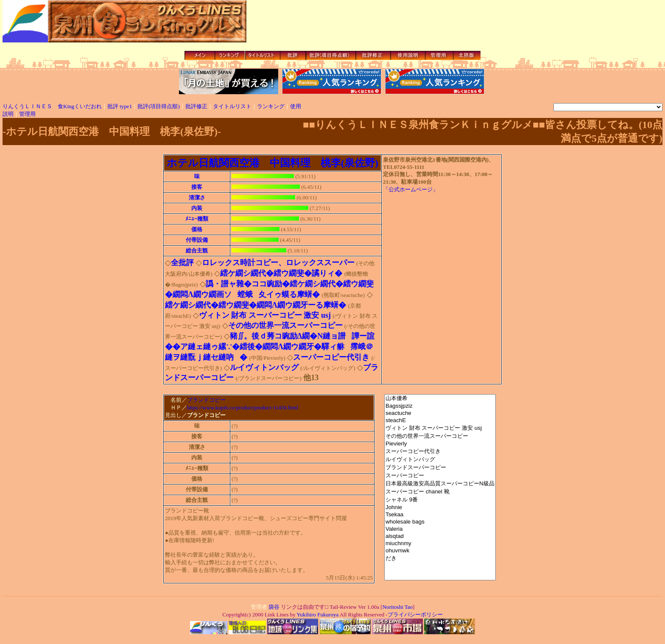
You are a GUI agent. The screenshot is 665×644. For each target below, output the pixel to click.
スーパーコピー (440, 476)
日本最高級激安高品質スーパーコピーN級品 (440, 484)
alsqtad (440, 536)
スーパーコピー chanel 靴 (440, 492)
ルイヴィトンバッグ (440, 460)
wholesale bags (440, 522)
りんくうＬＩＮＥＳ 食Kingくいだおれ (52, 106)
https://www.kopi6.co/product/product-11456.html (243, 408)
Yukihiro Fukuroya (317, 616)
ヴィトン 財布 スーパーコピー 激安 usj (440, 428)
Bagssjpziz (440, 406)
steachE (440, 421)
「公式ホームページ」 (411, 189)
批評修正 (196, 106)
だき (440, 559)
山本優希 (440, 399)
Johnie (440, 508)
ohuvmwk (440, 551)
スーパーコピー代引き (440, 452)
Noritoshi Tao (398, 608)
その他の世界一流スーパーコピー (440, 436)
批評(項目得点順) (159, 106)
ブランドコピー (206, 400)
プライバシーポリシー (415, 616)
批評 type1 (120, 106)
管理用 (27, 114)
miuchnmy (440, 544)
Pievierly (440, 444)
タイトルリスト (232, 106)
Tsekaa (440, 515)
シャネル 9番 (440, 500)
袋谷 (274, 608)
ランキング (271, 106)
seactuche (440, 413)
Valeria (440, 529)
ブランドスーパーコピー (440, 468)
